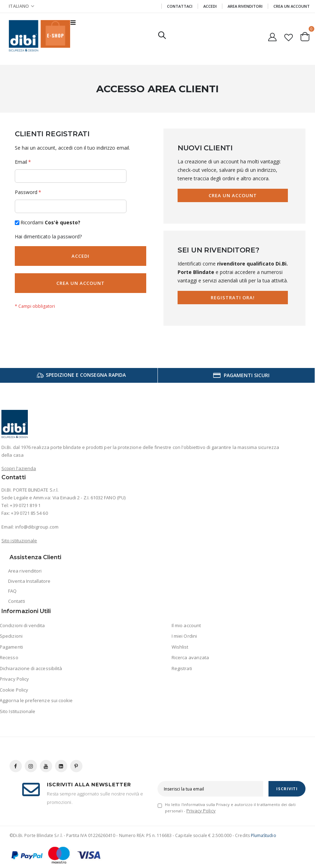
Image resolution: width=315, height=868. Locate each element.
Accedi (210, 6)
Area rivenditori (25, 571)
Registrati (182, 668)
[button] (289, 36)
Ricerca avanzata (190, 657)
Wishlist (180, 647)
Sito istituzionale (19, 541)
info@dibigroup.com (37, 527)
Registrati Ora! (233, 298)
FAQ (12, 591)
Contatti (17, 601)
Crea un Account (292, 6)
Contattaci (180, 6)
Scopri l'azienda (19, 468)
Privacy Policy (201, 811)
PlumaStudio (264, 835)
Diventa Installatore (29, 581)
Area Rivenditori (245, 6)
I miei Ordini (184, 636)
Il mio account (186, 625)
